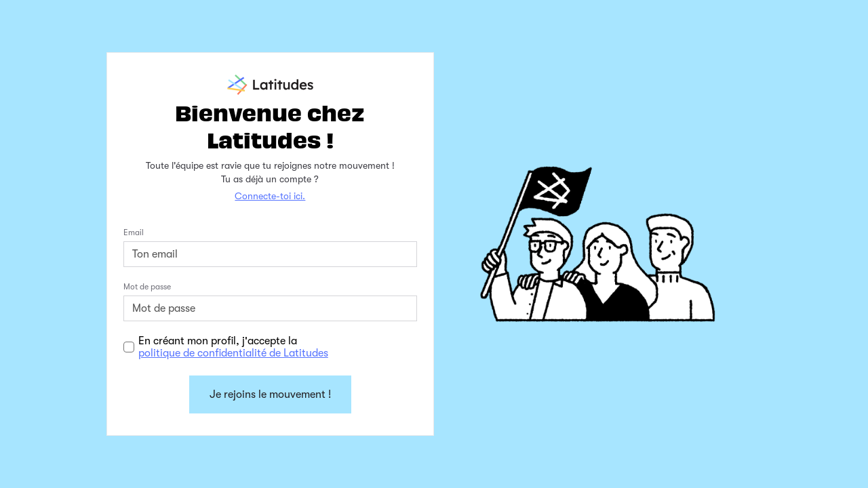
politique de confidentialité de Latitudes (233, 353)
